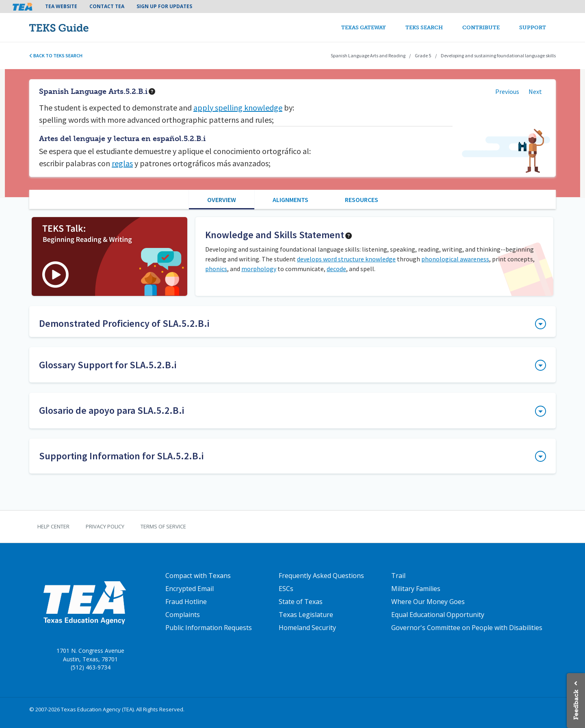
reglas (122, 163)
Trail (398, 576)
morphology (259, 269)
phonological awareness (455, 259)
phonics (216, 269)
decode (336, 269)
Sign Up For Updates (164, 6)
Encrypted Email (190, 589)
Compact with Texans (198, 576)
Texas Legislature (306, 615)
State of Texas (301, 602)
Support (533, 27)
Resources (362, 200)
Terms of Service (163, 526)
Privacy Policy (105, 526)
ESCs (286, 589)
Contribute (481, 27)
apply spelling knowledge (238, 108)
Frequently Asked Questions (321, 576)
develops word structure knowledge (346, 259)
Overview (222, 200)
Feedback (576, 705)
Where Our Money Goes (428, 602)
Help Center (53, 526)
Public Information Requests (209, 628)
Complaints (183, 615)
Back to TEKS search (56, 55)
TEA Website (61, 6)
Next (535, 91)
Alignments (290, 200)
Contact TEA (107, 6)
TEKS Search (424, 27)
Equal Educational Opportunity (438, 615)
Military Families (416, 589)
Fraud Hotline (186, 602)
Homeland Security (307, 628)
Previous (507, 91)
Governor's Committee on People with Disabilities (467, 628)
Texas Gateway (364, 27)
